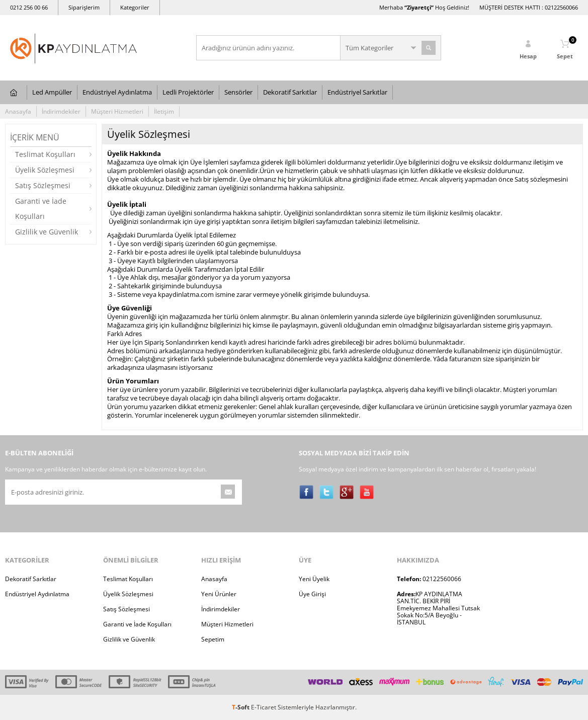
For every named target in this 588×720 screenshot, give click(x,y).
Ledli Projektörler (188, 92)
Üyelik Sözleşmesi (45, 170)
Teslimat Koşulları (45, 154)
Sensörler (238, 92)
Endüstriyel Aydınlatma (117, 92)
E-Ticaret (264, 707)
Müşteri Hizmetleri (117, 111)
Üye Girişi (312, 594)
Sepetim (213, 639)
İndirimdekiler (61, 111)
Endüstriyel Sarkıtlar (357, 92)
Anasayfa (18, 111)
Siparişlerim (84, 7)
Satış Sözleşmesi (43, 185)
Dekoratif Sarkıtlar (290, 92)
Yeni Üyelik (314, 579)
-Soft (241, 707)
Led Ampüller (52, 92)
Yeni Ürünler (219, 594)
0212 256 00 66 (29, 7)
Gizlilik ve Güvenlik (47, 232)
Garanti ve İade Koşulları (41, 209)
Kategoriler (135, 7)
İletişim (164, 111)
